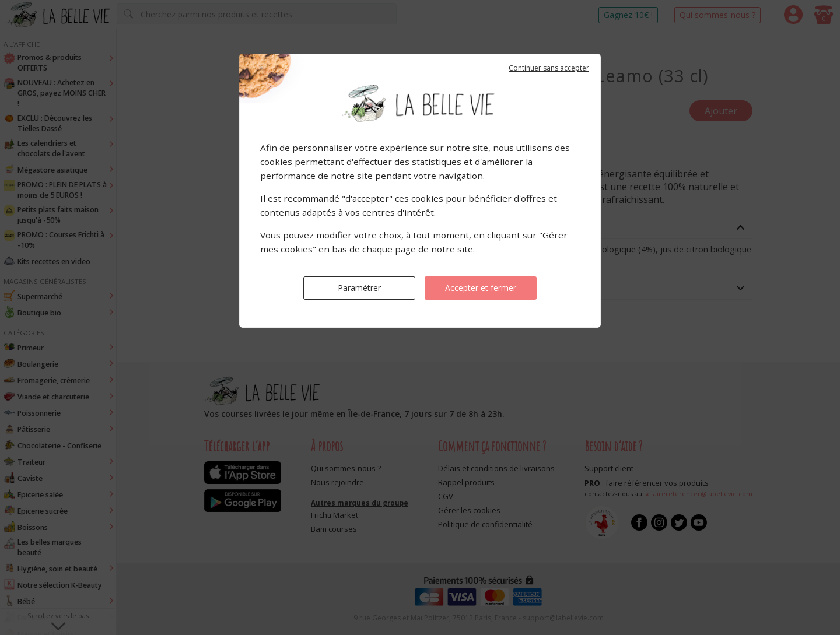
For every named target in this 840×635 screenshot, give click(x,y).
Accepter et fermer (481, 288)
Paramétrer (359, 288)
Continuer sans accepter (549, 68)
